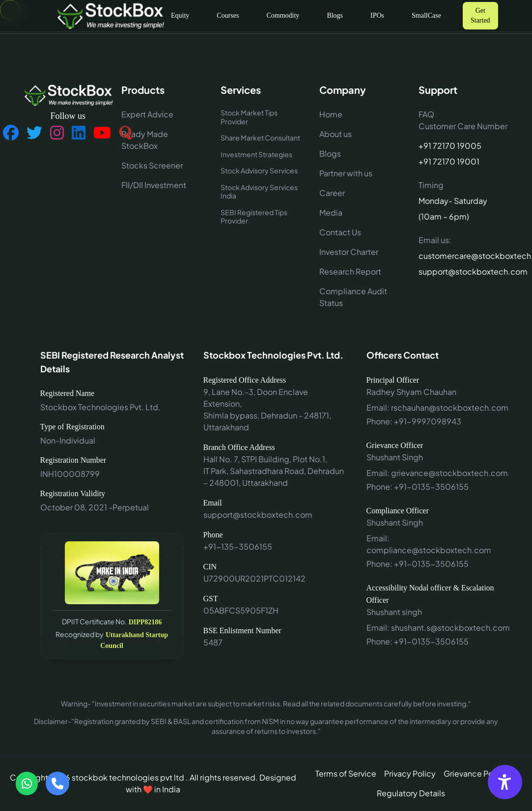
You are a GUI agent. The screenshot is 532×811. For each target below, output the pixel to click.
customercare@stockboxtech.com (464, 256)
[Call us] (57, 783)
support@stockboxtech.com (464, 271)
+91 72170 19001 (449, 161)
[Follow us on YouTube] (102, 133)
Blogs (335, 15)
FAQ (426, 114)
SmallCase (426, 15)
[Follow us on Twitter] (34, 133)
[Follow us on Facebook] (11, 133)
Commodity (283, 15)
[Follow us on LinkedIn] (79, 133)
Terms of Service (346, 773)
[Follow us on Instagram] (57, 133)
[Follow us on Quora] (126, 133)
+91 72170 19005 (450, 146)
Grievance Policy (475, 773)
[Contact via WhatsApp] (27, 783)
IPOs (377, 15)
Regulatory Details (411, 793)
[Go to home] (110, 15)
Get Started (480, 15)
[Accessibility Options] (505, 782)
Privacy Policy (410, 773)
